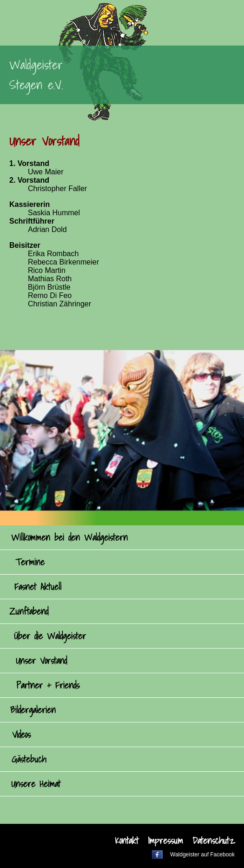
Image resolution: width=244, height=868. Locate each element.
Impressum (165, 841)
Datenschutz (214, 841)
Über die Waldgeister (50, 636)
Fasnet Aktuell (38, 587)
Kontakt (127, 841)
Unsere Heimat (36, 784)
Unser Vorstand (41, 661)
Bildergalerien (33, 710)
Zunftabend (29, 611)
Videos (21, 735)
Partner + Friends (48, 685)
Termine (30, 562)
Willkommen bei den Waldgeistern (69, 537)
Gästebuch (29, 759)
